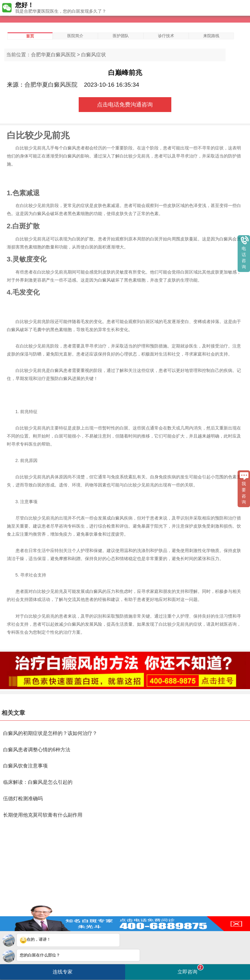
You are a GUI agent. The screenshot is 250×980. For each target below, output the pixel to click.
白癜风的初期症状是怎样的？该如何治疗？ (50, 733)
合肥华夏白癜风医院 (53, 55)
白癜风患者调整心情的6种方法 (37, 750)
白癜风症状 (94, 55)
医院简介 (75, 36)
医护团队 (121, 36)
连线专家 (63, 972)
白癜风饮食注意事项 (25, 766)
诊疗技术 (166, 36)
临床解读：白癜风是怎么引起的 (38, 782)
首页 (30, 36)
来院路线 (211, 36)
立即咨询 (191, 969)
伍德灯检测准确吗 (23, 799)
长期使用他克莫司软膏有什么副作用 (43, 815)
